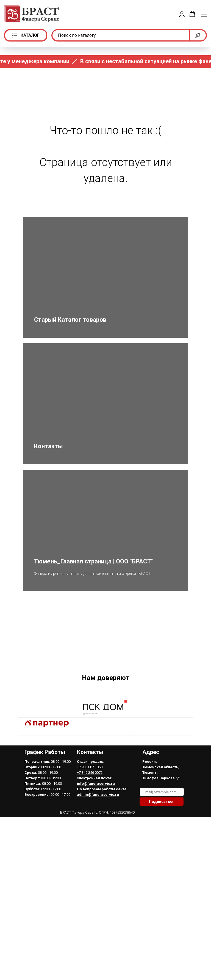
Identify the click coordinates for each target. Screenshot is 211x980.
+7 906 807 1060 (90, 825)
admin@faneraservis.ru (98, 852)
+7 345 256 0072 (90, 830)
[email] (162, 849)
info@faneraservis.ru (96, 841)
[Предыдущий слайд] (11, 666)
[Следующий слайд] (200, 666)
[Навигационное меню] (204, 14)
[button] (182, 14)
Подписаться (162, 859)
